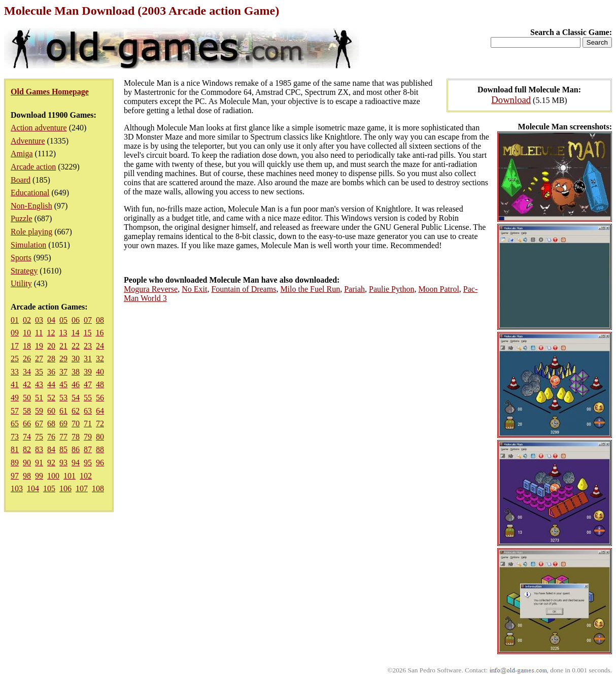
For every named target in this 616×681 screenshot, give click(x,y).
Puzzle (22, 218)
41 (15, 384)
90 (27, 463)
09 (15, 333)
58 (27, 411)
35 (39, 372)
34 (27, 372)
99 (39, 476)
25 (15, 359)
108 (98, 488)
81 (15, 449)
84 (51, 449)
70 (76, 423)
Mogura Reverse (151, 289)
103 (17, 488)
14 (75, 333)
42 (27, 384)
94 (76, 463)
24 (100, 346)
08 (100, 320)
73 (15, 437)
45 (63, 384)
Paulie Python (391, 289)
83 (39, 449)
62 (76, 411)
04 (51, 320)
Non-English (31, 206)
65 (15, 423)
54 (76, 398)
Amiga (22, 154)
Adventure (28, 141)
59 (39, 411)
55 (88, 398)
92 (51, 463)
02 (27, 320)
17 (15, 346)
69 (63, 423)
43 (39, 384)
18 (27, 346)
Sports (21, 258)
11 (39, 333)
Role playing (31, 232)
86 (76, 449)
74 (27, 437)
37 (63, 372)
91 (39, 463)
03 (39, 320)
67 (39, 423)
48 (100, 384)
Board (21, 180)
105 (49, 488)
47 (88, 384)
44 (51, 384)
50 (27, 398)
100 (53, 476)
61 (63, 411)
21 (63, 346)
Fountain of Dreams (244, 289)
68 (51, 423)
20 (51, 346)
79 (88, 437)
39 (88, 372)
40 (100, 372)
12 (51, 333)
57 (15, 411)
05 (63, 320)
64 (100, 411)
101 (70, 476)
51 (39, 398)
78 (76, 437)
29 (63, 359)
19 (39, 346)
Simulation (28, 245)
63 (88, 411)
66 (27, 423)
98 (27, 476)
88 (100, 449)
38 (76, 372)
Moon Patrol (438, 289)
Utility (21, 283)
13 (63, 333)
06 (76, 320)
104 (33, 488)
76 (51, 437)
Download (511, 100)
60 (51, 411)
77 (63, 437)
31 (88, 359)
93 (63, 463)
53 (63, 398)
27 (39, 359)
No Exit (194, 289)
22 (76, 346)
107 (82, 488)
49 (15, 398)
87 (88, 449)
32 (100, 359)
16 (99, 333)
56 (100, 398)
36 (51, 372)
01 (15, 320)
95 (88, 463)
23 (88, 346)
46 (76, 384)
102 (86, 476)
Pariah (354, 289)
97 (15, 476)
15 (87, 333)
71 (88, 423)
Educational (30, 193)
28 (51, 359)
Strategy (24, 271)
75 (39, 437)
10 (27, 333)
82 (27, 449)
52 (51, 398)
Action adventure (39, 128)
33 (15, 372)
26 (27, 359)
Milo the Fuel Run (310, 289)
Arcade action (33, 167)
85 (63, 449)
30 (76, 359)
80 (100, 437)
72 (100, 423)
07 (88, 320)
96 (100, 463)
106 (65, 488)
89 (15, 463)
